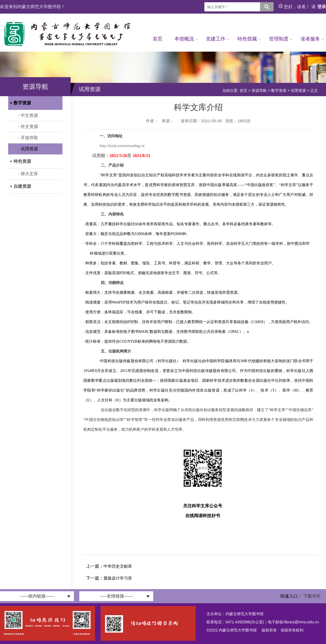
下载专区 (312, 596)
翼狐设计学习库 (118, 578)
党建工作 (218, 39)
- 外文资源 (28, 126)
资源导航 (259, 90)
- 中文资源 (28, 115)
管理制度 (281, 39)
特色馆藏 (249, 39)
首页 (158, 39)
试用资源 (298, 90)
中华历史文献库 (118, 566)
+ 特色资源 (20, 161)
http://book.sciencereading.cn (122, 146)
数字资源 (279, 90)
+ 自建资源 (20, 186)
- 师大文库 (28, 174)
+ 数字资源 (20, 103)
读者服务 (312, 39)
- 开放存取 (28, 138)
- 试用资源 (28, 149)
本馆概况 (186, 39)
